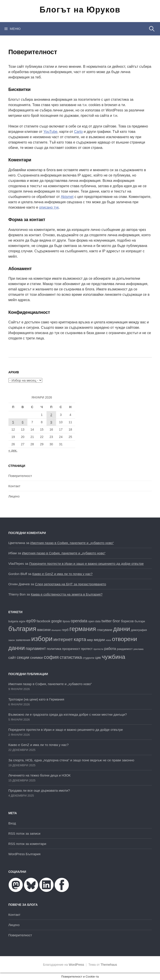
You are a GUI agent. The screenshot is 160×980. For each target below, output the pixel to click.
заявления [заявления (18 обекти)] (23, 640)
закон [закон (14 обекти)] (12, 640)
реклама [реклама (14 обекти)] (139, 649)
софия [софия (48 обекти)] (51, 657)
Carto (78, 132)
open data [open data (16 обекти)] (94, 621)
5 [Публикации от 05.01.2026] (13, 422)
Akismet (67, 197)
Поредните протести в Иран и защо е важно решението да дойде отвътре (86, 564)
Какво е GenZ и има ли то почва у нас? (62, 574)
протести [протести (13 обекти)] (98, 649)
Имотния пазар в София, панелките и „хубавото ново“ (72, 543)
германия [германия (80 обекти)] (83, 629)
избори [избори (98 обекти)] (42, 639)
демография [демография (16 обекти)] (139, 630)
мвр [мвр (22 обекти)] (90, 640)
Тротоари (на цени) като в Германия (36, 699)
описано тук (49, 207)
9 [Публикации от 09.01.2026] (51, 422)
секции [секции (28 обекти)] (23, 657)
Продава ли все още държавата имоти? (39, 790)
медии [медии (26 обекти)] (99, 640)
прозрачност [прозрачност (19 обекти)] (71, 649)
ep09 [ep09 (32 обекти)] (31, 621)
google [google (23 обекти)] (56, 621)
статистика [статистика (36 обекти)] (71, 657)
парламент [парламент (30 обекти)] (36, 649)
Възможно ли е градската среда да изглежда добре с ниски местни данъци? (68, 714)
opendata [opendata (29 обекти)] (79, 621)
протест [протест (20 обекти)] (87, 649)
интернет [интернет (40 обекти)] (63, 639)
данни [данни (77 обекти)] (122, 629)
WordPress (76, 965)
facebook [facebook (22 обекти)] (43, 621)
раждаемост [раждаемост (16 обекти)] (125, 649)
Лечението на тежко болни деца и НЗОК (40, 775)
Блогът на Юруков (80, 10)
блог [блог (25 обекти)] (116, 621)
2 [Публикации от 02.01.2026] (51, 415)
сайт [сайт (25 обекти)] (12, 657)
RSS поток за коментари (27, 844)
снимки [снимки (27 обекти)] (36, 657)
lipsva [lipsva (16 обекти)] (66, 621)
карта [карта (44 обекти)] (80, 639)
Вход (12, 823)
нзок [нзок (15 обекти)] (108, 640)
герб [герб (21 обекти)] (65, 630)
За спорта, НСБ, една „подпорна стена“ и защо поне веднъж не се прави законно (71, 760)
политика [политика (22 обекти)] (54, 649)
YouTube (50, 132)
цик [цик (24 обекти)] (98, 657)
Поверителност (20, 476)
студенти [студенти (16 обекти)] (88, 658)
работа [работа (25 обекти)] (110, 649)
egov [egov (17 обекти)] (22, 621)
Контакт (14, 486)
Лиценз (14, 496)
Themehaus (109, 965)
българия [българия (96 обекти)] (22, 629)
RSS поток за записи (24, 833)
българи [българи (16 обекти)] (140, 621)
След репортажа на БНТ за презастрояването (71, 584)
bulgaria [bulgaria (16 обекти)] (13, 621)
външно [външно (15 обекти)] (56, 630)
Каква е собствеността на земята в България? (67, 594)
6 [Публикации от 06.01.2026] (23, 422)
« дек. (13, 450)
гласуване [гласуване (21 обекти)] (104, 630)
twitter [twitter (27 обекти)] (107, 621)
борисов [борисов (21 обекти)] (127, 621)
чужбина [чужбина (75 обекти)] (113, 657)
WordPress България (24, 854)
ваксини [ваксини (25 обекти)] (44, 630)
